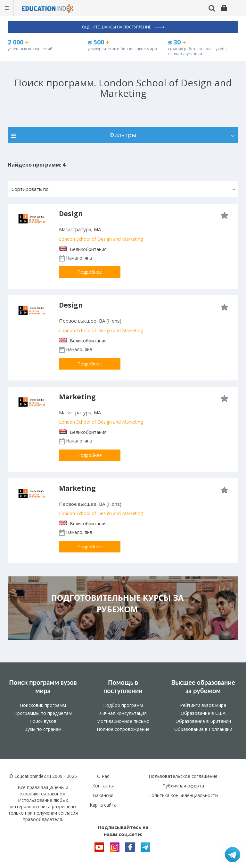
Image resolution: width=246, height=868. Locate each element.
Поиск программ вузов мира (43, 686)
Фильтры (123, 135)
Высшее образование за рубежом (203, 686)
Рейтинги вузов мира (203, 705)
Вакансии (103, 795)
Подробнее (90, 272)
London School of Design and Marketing (101, 239)
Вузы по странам (43, 729)
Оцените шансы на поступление (123, 27)
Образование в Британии (203, 721)
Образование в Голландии (203, 729)
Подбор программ (123, 705)
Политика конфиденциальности (183, 795)
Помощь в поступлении (123, 686)
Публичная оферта (183, 786)
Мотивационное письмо (123, 721)
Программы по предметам (43, 713)
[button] (123, 189)
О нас (103, 776)
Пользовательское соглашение (183, 776)
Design (71, 214)
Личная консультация (123, 713)
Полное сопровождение (123, 729)
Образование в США (203, 713)
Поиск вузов (43, 721)
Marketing (77, 397)
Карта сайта (103, 805)
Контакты (103, 786)
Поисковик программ (43, 705)
